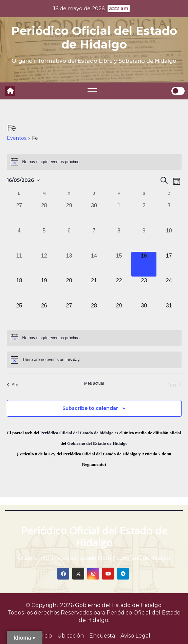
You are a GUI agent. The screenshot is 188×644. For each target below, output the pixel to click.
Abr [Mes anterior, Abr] (13, 385)
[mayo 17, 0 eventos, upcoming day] (169, 264)
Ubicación (71, 636)
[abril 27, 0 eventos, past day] (19, 214)
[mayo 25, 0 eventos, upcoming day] (19, 314)
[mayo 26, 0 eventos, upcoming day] (44, 314)
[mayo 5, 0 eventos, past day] (44, 239)
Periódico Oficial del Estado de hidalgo (77, 433)
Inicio (45, 636)
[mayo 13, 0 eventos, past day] (69, 264)
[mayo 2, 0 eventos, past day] (144, 214)
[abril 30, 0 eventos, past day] (94, 214)
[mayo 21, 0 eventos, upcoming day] (94, 289)
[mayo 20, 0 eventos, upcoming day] (69, 289)
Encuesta (102, 636)
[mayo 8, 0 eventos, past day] (119, 239)
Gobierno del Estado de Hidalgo (97, 443)
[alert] (94, 162)
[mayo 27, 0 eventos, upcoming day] (69, 314)
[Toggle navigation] (92, 91)
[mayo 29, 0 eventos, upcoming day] (119, 314)
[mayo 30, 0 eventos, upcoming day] (144, 314)
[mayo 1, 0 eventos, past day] (119, 214)
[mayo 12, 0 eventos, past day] (44, 264)
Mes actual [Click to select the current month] (94, 383)
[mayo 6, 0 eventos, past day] (69, 239)
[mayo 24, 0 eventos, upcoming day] (169, 289)
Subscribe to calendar (90, 408)
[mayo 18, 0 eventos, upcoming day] (19, 289)
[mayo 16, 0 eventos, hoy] (144, 264)
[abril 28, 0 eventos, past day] (44, 214)
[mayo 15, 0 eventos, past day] (119, 264)
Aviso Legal (135, 636)
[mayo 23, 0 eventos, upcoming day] (144, 289)
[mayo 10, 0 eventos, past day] (169, 239)
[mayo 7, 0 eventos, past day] (94, 239)
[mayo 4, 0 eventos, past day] (19, 239)
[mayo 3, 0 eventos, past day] (169, 214)
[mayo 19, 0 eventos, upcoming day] (44, 289)
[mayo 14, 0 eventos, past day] (94, 264)
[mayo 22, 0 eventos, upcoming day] (119, 289)
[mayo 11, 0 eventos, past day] (19, 264)
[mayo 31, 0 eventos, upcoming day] (169, 314)
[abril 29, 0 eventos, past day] (69, 214)
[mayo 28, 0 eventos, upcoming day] (94, 314)
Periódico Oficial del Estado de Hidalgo (94, 38)
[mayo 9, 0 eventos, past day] (144, 239)
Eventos (17, 138)
